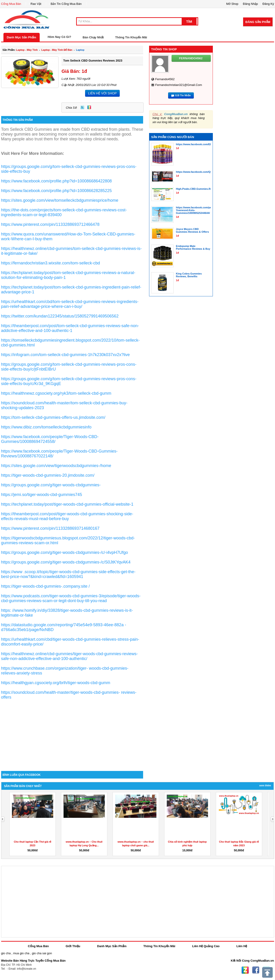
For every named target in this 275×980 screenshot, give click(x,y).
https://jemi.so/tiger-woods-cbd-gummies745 (42, 495)
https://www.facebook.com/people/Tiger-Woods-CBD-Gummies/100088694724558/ (50, 439)
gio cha (6, 953)
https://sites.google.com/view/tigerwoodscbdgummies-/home (56, 466)
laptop (80, 50)
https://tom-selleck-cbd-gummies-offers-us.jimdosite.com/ (53, 417)
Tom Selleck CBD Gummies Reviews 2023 (93, 61)
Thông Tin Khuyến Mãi (131, 37)
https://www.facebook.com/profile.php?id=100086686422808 (57, 181)
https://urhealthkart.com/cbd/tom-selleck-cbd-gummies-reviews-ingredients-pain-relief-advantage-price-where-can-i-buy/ (70, 304)
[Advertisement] (72, 732)
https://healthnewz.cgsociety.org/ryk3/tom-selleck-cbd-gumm (56, 393)
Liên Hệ (242, 946)
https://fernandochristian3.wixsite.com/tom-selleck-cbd (51, 263)
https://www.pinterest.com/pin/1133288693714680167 (50, 528)
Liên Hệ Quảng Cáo (206, 946)
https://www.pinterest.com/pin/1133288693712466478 (50, 224)
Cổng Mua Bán (11, 4)
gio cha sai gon (42, 953)
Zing (89, 107)
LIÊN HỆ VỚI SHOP (102, 93)
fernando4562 (165, 79)
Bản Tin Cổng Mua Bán (66, 4)
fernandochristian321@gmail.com (179, 85)
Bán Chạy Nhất (93, 37)
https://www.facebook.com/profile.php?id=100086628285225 (57, 191)
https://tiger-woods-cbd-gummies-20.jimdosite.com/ (48, 475)
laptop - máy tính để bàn (57, 50)
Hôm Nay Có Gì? (60, 37)
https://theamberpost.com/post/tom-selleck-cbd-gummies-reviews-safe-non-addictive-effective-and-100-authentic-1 (70, 328)
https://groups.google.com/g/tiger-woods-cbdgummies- (51, 485)
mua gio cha (21, 953)
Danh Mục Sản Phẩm (22, 37)
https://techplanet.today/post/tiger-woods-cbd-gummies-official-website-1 (67, 504)
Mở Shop (232, 4)
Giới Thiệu (73, 946)
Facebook (256, 970)
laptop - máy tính (27, 50)
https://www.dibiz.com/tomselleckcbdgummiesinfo (46, 427)
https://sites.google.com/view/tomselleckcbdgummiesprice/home (60, 200)
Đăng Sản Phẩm (258, 22)
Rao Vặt (36, 4)
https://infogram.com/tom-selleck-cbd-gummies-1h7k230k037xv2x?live (65, 355)
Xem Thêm (265, 785)
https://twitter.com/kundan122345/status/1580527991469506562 (60, 316)
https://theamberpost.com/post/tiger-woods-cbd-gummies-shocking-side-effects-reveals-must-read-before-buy (67, 516)
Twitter (82, 107)
